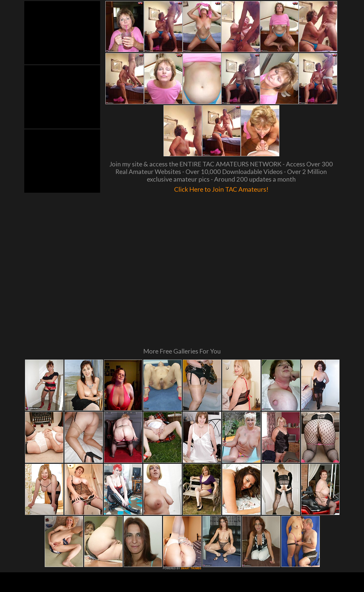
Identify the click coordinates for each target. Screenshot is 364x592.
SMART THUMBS (191, 499)
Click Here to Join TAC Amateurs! (221, 188)
